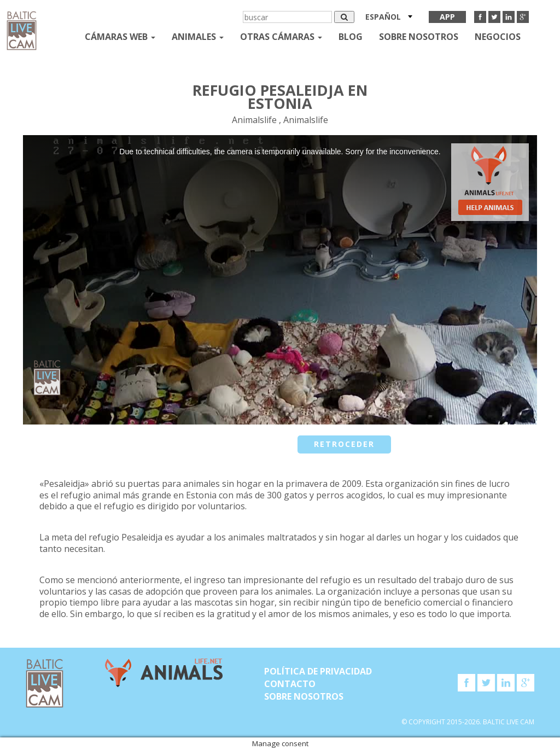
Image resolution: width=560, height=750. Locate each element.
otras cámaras (281, 37)
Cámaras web (120, 37)
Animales (198, 37)
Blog (351, 37)
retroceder (344, 444)
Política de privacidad (318, 671)
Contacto (290, 684)
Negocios (498, 37)
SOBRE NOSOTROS (419, 37)
